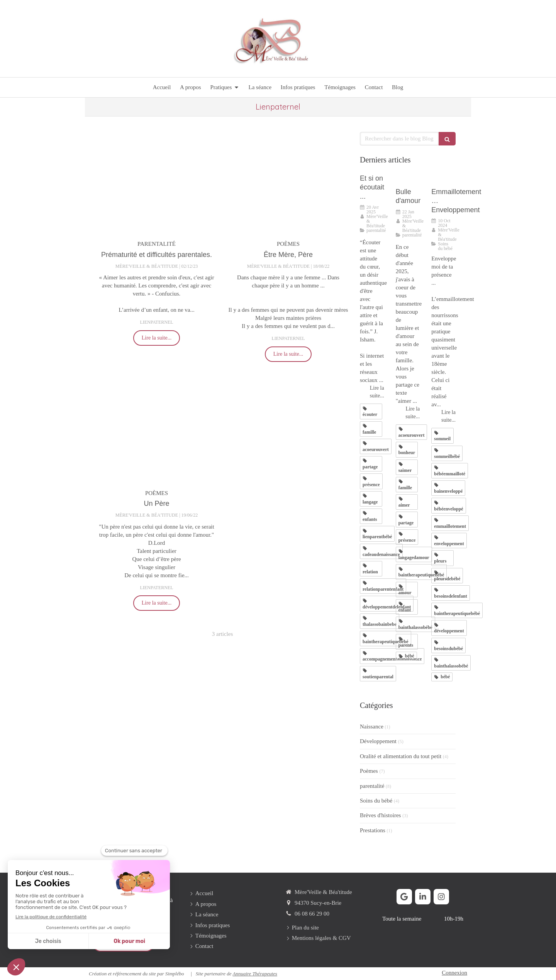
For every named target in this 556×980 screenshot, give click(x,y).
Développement (378, 741)
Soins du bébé (376, 801)
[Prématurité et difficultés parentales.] (157, 182)
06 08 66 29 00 (312, 914)
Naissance (372, 727)
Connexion (454, 973)
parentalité (372, 786)
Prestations (373, 830)
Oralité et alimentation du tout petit (401, 756)
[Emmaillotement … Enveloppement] (443, 179)
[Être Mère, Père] (288, 182)
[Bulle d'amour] (408, 179)
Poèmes (369, 771)
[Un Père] (157, 431)
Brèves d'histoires (380, 815)
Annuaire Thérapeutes (255, 974)
